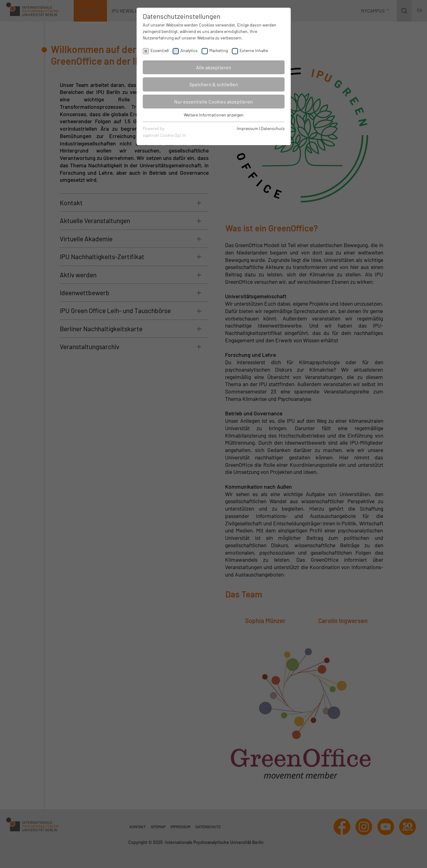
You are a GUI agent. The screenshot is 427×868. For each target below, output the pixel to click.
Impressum (248, 128)
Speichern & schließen (214, 84)
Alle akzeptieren (214, 67)
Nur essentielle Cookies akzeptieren (213, 102)
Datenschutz (273, 128)
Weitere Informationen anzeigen (214, 115)
